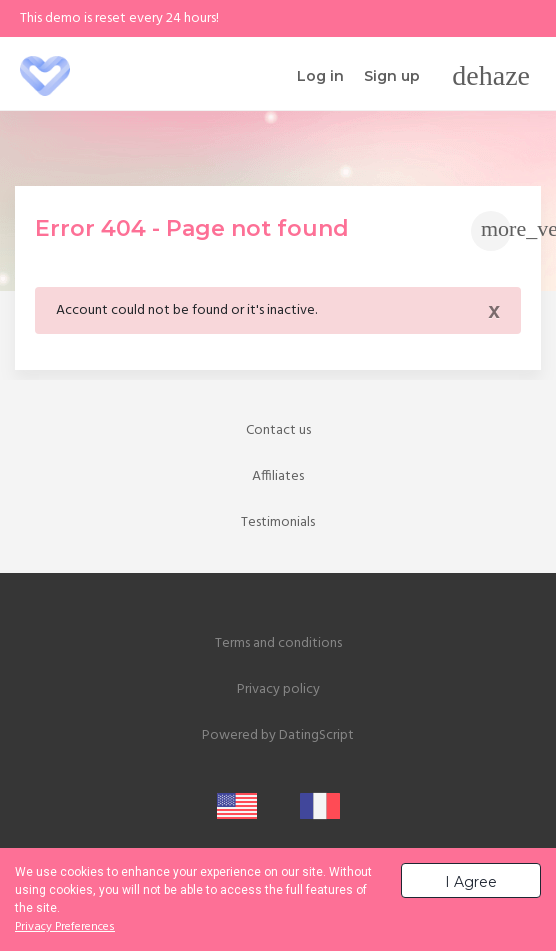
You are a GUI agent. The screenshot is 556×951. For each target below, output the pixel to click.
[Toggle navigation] (491, 76)
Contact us (278, 430)
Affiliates (278, 476)
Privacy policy (278, 689)
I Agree (471, 882)
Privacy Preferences (65, 927)
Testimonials (278, 522)
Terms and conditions (278, 643)
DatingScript (316, 735)
